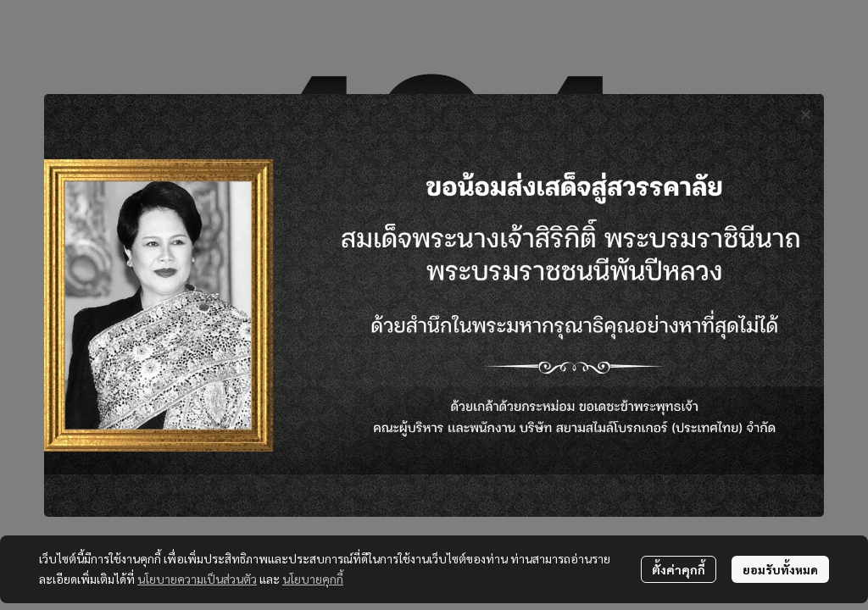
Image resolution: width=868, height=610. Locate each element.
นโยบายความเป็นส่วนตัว (197, 579)
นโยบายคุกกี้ (313, 579)
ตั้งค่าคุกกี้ (679, 569)
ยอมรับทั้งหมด (780, 569)
